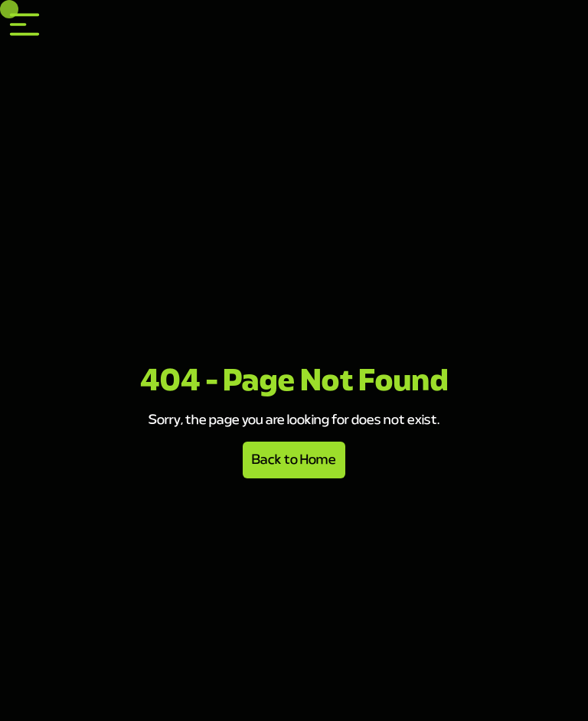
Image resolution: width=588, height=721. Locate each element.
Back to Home (294, 460)
